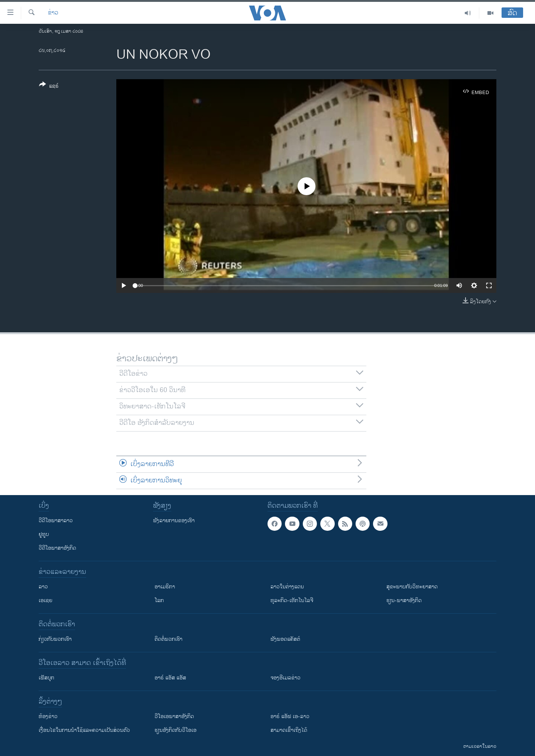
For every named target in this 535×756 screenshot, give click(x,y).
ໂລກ (159, 600)
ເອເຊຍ (46, 600)
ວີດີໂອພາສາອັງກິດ (57, 548)
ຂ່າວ (53, 13)
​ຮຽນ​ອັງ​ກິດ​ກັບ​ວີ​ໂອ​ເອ (176, 730)
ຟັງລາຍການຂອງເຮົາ (174, 521)
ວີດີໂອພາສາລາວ (56, 521)
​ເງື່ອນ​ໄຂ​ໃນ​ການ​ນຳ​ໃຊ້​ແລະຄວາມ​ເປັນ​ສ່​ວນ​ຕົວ (84, 730)
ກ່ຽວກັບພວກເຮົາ (55, 639)
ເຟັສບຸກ (46, 678)
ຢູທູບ (44, 534)
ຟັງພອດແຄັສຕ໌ (285, 639)
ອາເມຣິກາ (165, 587)
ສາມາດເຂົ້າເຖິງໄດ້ (289, 730)
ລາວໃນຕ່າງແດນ (287, 587)
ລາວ (43, 587)
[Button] (49, 87)
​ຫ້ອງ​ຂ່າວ (48, 716)
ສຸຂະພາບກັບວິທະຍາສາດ (412, 587)
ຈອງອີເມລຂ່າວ (286, 678)
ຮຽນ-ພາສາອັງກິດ (404, 600)
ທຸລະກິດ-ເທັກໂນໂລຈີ (292, 600)
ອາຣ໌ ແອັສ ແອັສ (170, 678)
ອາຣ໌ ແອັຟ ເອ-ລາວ (290, 716)
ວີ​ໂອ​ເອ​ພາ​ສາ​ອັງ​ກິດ (174, 716)
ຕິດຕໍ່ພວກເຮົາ (168, 639)
